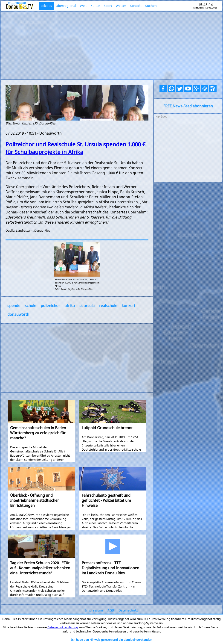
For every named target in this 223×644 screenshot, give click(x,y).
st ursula (87, 306)
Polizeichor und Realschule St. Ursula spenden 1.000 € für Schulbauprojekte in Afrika (75, 148)
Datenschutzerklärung (63, 627)
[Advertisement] (111, 45)
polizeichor (50, 306)
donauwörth (18, 314)
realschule (108, 306)
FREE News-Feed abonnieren (188, 106)
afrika (70, 306)
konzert (129, 306)
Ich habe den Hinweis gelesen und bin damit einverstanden (112, 640)
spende (14, 306)
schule (30, 306)
